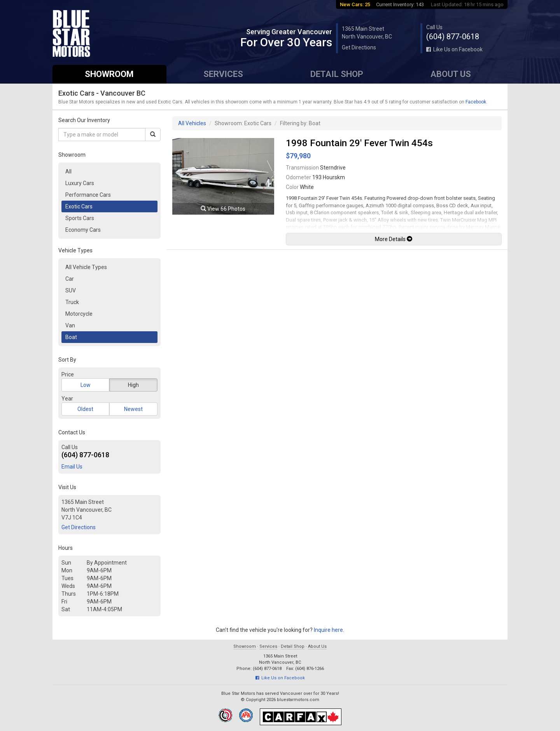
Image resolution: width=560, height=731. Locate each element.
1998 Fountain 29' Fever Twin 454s (359, 143)
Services (223, 74)
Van (70, 325)
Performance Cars (88, 195)
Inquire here (328, 630)
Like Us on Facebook (454, 49)
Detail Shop (337, 74)
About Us (451, 74)
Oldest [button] (85, 409)
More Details (394, 239)
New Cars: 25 (355, 4)
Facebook (476, 102)
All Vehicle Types (86, 267)
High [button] (133, 385)
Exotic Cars (79, 206)
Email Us (72, 467)
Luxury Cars (80, 183)
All (68, 171)
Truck (72, 302)
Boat (71, 337)
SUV (71, 290)
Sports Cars (80, 218)
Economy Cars (83, 230)
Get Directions (359, 47)
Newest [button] (133, 409)
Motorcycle (79, 314)
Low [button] (86, 385)
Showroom (109, 74)
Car (70, 279)
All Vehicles (192, 123)
